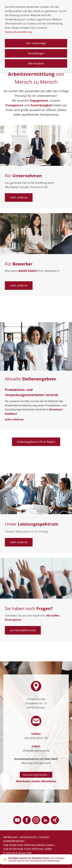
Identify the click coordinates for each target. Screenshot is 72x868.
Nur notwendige (36, 43)
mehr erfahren (19, 197)
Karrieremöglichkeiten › (36, 775)
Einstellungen (36, 53)
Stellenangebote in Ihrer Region (36, 442)
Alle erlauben (36, 63)
